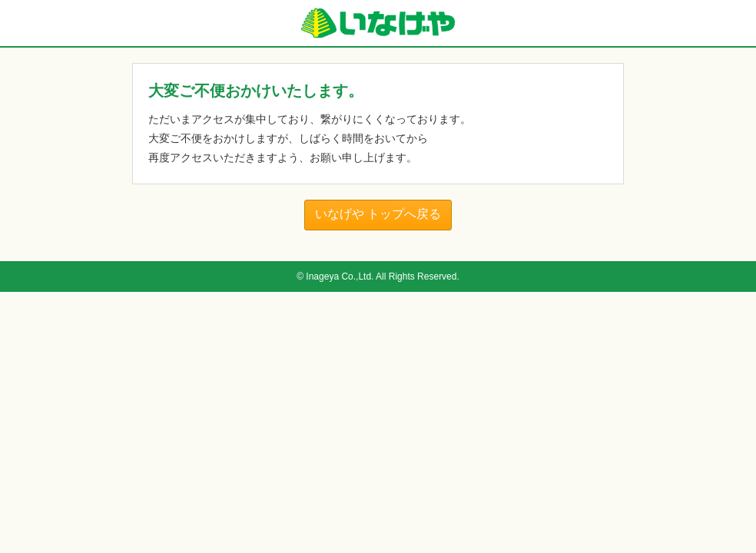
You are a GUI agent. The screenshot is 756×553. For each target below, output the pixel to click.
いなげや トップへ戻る (378, 214)
